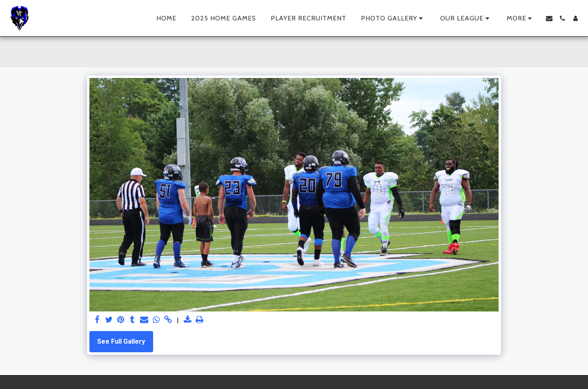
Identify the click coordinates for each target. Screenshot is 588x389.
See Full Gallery (121, 341)
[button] (393, 18)
